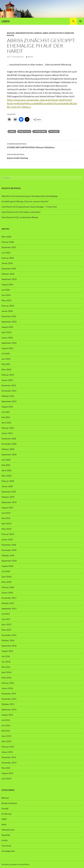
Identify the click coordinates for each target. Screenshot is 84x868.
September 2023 (9, 322)
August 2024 (7, 284)
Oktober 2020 (8, 449)
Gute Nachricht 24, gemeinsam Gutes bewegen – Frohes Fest (29, 207)
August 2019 (7, 508)
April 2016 (6, 672)
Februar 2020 (8, 481)
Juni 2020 (6, 460)
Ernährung (6, 814)
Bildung (11, 33)
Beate (30, 57)
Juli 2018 (6, 571)
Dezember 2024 (9, 269)
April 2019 (6, 524)
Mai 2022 (6, 364)
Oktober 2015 (8, 704)
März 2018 (6, 582)
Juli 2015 (6, 720)
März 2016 (6, 678)
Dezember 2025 (9, 247)
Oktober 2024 (8, 274)
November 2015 (9, 699)
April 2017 (6, 624)
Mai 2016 (6, 667)
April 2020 (6, 470)
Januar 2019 (7, 539)
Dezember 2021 (9, 385)
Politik (10, 35)
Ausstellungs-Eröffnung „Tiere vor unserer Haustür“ (25, 201)
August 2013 (7, 773)
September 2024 (9, 279)
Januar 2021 (7, 433)
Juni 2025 (6, 253)
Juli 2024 (6, 290)
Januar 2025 (7, 263)
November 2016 (9, 635)
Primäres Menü (80, 21)
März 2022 (6, 369)
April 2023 (6, 332)
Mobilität (69, 33)
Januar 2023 (7, 338)
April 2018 (6, 577)
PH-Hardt (54, 131)
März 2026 (6, 237)
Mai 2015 (6, 731)
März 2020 (6, 476)
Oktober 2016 (8, 640)
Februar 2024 (8, 306)
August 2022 (7, 348)
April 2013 (6, 778)
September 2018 (9, 561)
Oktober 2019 (8, 497)
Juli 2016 (6, 656)
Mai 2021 (6, 417)
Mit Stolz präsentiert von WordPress (15, 864)
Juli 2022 (6, 354)
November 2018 (9, 550)
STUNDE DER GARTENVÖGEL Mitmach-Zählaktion (42, 145)
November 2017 (9, 598)
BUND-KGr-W (25, 131)
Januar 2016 (7, 688)
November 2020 (9, 444)
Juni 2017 (6, 619)
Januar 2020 (7, 486)
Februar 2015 (8, 747)
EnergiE (38, 33)
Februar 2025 (8, 258)
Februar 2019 (8, 534)
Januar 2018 (7, 593)
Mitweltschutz (56, 33)
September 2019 (9, 502)
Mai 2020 (6, 465)
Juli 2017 (6, 614)
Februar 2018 (8, 587)
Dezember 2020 (9, 439)
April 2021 (6, 423)
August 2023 (7, 327)
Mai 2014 (6, 768)
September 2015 (9, 709)
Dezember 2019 (9, 492)
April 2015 (6, 736)
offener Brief (40, 131)
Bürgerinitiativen (25, 33)
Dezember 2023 (9, 316)
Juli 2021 (6, 412)
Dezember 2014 (9, 757)
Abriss (12, 131)
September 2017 (9, 609)
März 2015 (6, 741)
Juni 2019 (6, 513)
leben (45, 33)
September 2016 (9, 646)
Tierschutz (6, 846)
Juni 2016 (6, 662)
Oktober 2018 (8, 555)
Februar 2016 (8, 683)
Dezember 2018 (9, 545)
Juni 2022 (6, 359)
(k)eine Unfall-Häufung (42, 156)
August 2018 (7, 566)
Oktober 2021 (8, 396)
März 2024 (6, 300)
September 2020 (9, 454)
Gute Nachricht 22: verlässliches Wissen (20, 217)
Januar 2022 (7, 380)
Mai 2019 (6, 518)
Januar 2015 (7, 752)
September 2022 (9, 343)
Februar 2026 (8, 242)
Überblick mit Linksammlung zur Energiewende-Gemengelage (30, 196)
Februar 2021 (8, 428)
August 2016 (7, 651)
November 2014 (9, 763)
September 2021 (9, 401)
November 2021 (9, 391)
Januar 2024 (7, 311)
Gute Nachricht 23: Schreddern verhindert (21, 212)
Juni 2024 (6, 295)
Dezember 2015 (9, 693)
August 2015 (7, 715)
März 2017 (6, 630)
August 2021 (7, 407)
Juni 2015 (6, 725)
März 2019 (6, 529)
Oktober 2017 (8, 603)
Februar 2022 (8, 375)
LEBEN (6, 21)
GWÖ (4, 819)
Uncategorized (8, 851)
